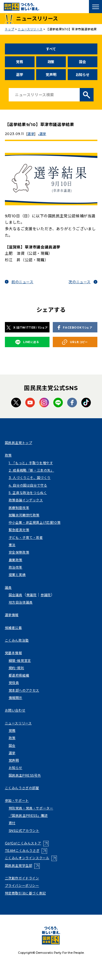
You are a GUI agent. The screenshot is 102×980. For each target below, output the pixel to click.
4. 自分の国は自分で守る (28, 485)
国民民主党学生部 (19, 866)
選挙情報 (12, 615)
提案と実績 (17, 575)
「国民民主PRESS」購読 (28, 816)
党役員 (14, 683)
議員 (8, 588)
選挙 (19, 75)
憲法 (12, 545)
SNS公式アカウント (24, 831)
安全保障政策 (19, 552)
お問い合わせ (15, 710)
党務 (19, 62)
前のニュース (22, 282)
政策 (51, 62)
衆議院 (32, 595)
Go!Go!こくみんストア (23, 843)
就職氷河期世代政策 (24, 515)
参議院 (46, 595)
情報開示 (16, 698)
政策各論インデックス (26, 500)
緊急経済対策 (19, 530)
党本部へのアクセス (24, 690)
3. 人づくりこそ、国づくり (30, 478)
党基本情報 (13, 653)
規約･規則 (16, 668)
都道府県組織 (19, 675)
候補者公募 (13, 628)
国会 (82, 62)
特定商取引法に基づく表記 (25, 893)
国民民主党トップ (19, 443)
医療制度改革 (19, 508)
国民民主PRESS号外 (25, 775)
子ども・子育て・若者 (26, 538)
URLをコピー (75, 342)
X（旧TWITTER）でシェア (27, 328)
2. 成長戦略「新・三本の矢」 (31, 470)
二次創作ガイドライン (22, 878)
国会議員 (16, 595)
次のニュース (80, 282)
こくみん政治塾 (17, 640)
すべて (51, 49)
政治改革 (16, 567)
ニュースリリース (18, 723)
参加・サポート (17, 801)
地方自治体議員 (21, 602)
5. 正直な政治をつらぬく (28, 493)
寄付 (12, 823)
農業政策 (16, 560)
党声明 (51, 75)
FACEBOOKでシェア (75, 328)
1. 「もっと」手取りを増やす (31, 463)
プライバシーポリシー (22, 886)
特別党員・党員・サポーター (31, 808)
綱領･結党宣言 (20, 661)
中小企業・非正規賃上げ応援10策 (35, 523)
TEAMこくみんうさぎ (22, 851)
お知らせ (83, 75)
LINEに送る (27, 342)
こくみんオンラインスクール (27, 858)
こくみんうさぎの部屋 (22, 788)
